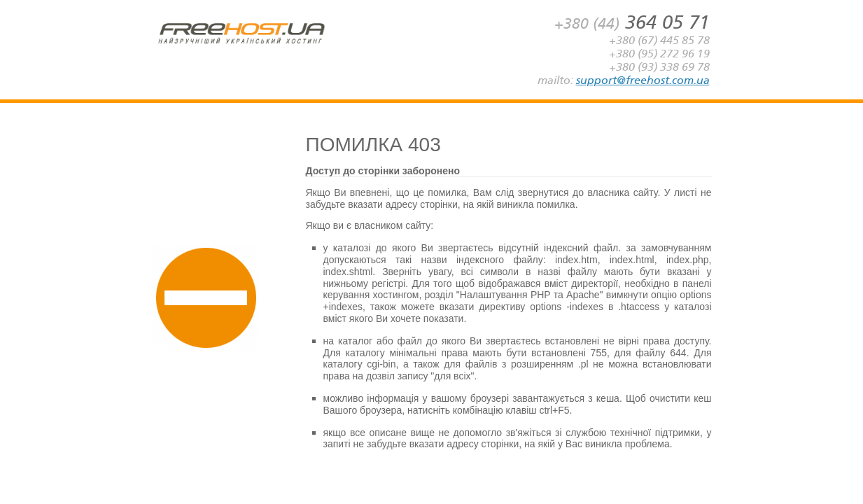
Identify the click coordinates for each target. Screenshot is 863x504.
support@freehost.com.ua (643, 80)
